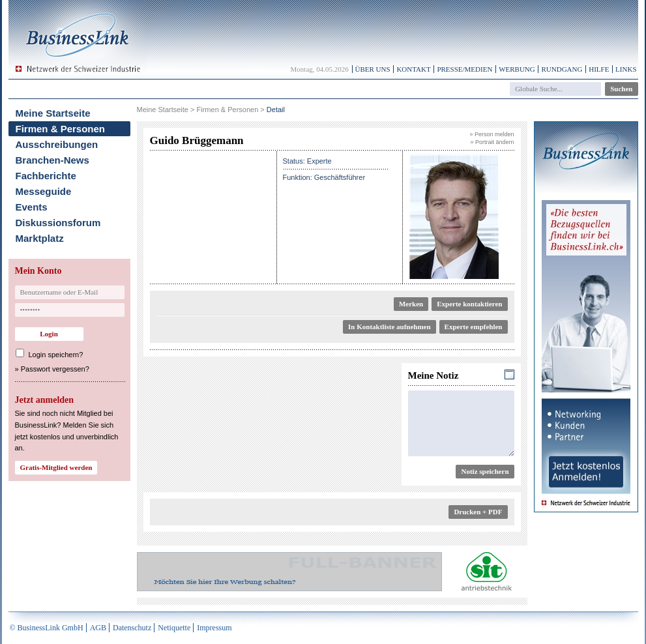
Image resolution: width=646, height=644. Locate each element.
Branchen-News (52, 160)
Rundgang (562, 69)
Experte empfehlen (474, 327)
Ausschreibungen (57, 144)
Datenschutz (132, 628)
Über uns (373, 69)
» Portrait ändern (492, 142)
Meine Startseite (53, 113)
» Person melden (492, 134)
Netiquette (174, 628)
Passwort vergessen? (55, 369)
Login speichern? (56, 355)
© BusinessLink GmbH (47, 628)
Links (626, 69)
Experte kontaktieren (469, 304)
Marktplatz (40, 238)
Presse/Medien (464, 69)
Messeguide (44, 191)
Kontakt (413, 69)
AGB (98, 628)
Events (32, 207)
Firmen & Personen (61, 129)
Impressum (214, 628)
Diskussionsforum (58, 223)
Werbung (517, 69)
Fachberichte (46, 176)
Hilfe (599, 69)
